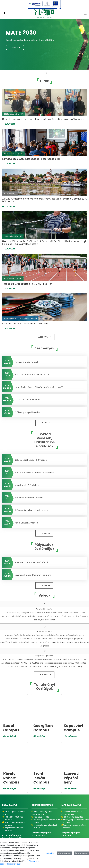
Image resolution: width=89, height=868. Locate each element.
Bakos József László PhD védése (31, 460)
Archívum (43, 337)
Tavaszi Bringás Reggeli (26, 362)
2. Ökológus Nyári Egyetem (28, 412)
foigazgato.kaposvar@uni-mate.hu (75, 779)
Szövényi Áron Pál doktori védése (31, 510)
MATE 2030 (21, 33)
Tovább (14, 48)
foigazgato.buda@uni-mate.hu (14, 781)
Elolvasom (10, 124)
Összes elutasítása (81, 853)
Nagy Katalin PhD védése (27, 485)
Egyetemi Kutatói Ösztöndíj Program (33, 575)
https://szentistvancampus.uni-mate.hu (48, 816)
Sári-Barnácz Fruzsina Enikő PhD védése (34, 472)
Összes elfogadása (64, 853)
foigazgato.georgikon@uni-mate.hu (46, 779)
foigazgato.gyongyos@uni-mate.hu (16, 821)
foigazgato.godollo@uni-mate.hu (45, 821)
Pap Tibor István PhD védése (29, 498)
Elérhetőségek (10, 712)
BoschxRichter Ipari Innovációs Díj (31, 562)
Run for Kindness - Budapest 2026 (32, 375)
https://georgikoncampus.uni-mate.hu (47, 773)
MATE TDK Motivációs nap (27, 400)
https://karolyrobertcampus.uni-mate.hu (19, 816)
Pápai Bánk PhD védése (26, 523)
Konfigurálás (49, 853)
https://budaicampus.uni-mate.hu (16, 776)
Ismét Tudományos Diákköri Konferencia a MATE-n (40, 387)
